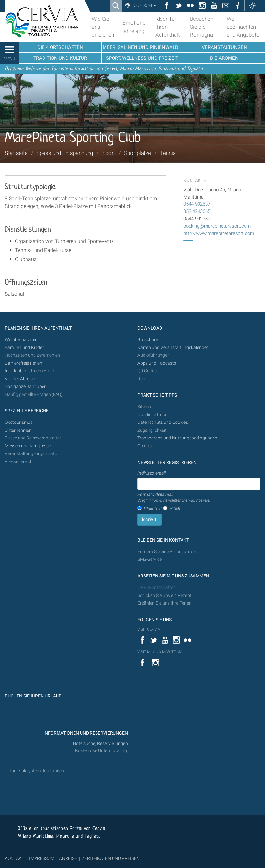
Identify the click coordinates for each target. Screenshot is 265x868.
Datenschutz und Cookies (163, 422)
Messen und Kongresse (28, 446)
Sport (109, 153)
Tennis (168, 153)
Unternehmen (18, 430)
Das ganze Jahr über (25, 387)
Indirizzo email (152, 473)
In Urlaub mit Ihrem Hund (30, 371)
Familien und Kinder (24, 348)
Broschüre (148, 340)
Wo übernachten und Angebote (243, 27)
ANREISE (68, 858)
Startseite (16, 153)
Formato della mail (174, 498)
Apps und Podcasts (157, 363)
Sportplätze (137, 153)
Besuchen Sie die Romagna (202, 27)
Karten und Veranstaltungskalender (173, 348)
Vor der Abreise (20, 379)
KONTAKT (15, 858)
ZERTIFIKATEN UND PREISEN (111, 858)
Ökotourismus (19, 422)
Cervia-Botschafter (156, 587)
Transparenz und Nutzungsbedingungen (177, 438)
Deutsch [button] (144, 5)
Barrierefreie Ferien (24, 363)
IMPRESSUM (42, 858)
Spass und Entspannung (65, 153)
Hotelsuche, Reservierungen (100, 744)
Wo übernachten (21, 340)
